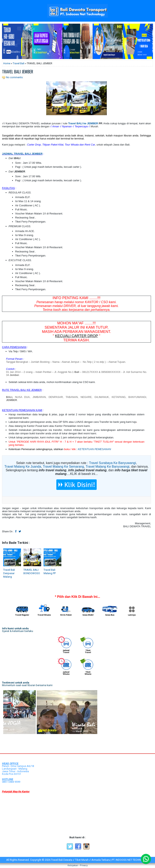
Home (7, 63)
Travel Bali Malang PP (50, 572)
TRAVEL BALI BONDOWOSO (32, 572)
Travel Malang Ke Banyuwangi (107, 467)
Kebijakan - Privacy (78, 865)
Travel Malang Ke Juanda (23, 467)
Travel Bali (19, 63)
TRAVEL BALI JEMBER (18, 72)
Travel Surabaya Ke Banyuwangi (112, 463)
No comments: (15, 77)
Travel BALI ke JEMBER (83, 123)
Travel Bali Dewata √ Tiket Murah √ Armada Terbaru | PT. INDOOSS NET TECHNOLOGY (100, 860)
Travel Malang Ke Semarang (63, 467)
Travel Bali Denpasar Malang (9, 573)
